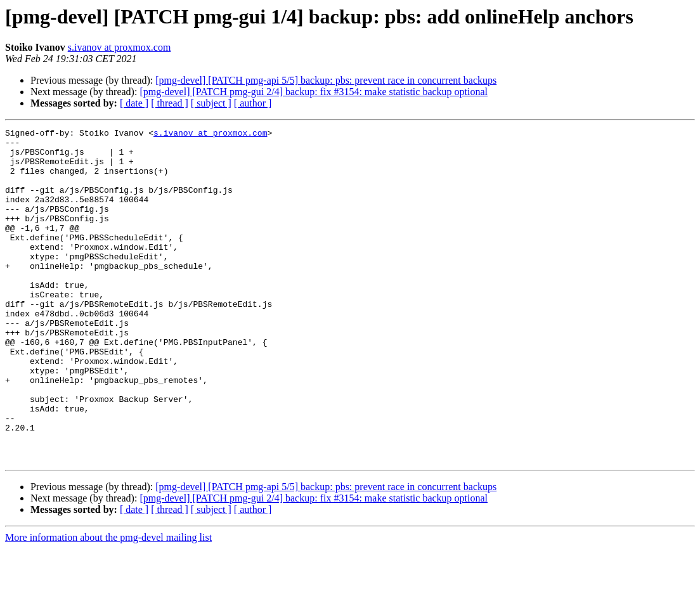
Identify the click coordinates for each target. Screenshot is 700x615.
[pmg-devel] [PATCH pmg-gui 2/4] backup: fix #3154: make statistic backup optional (314, 92)
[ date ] (134, 103)
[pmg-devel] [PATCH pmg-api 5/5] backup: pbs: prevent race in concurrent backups (326, 80)
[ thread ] (170, 103)
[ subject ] (211, 103)
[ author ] (253, 103)
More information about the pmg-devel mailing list (108, 604)
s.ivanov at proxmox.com (120, 47)
